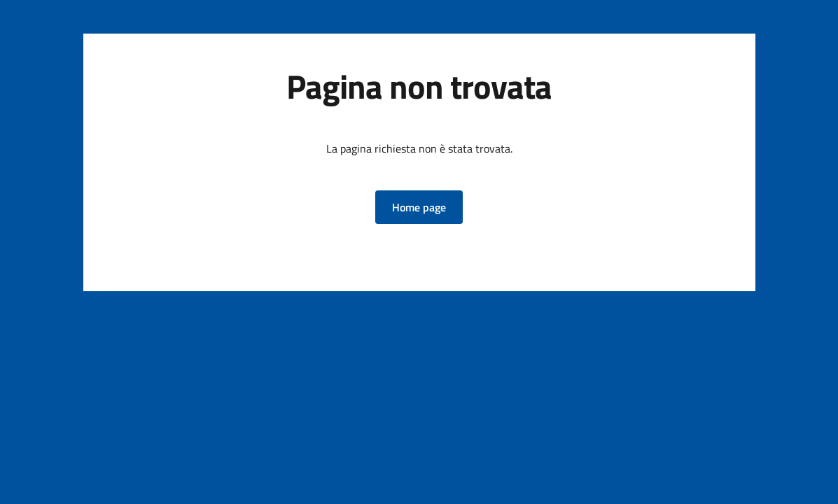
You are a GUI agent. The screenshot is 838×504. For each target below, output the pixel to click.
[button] (419, 207)
